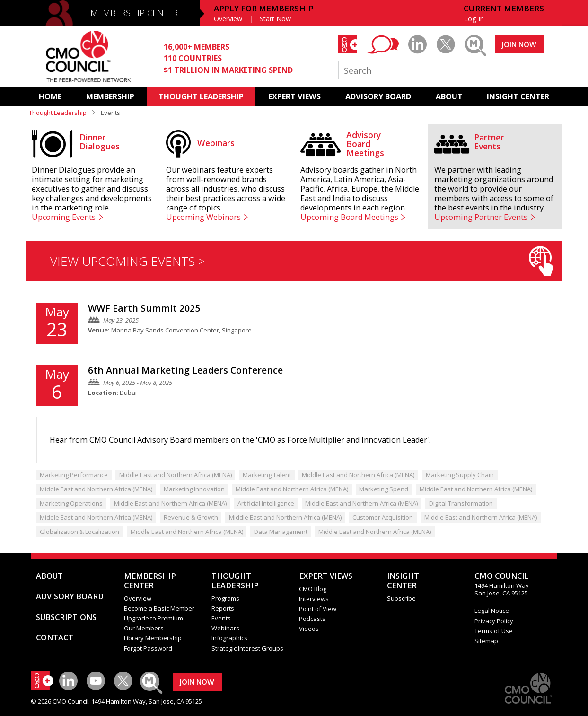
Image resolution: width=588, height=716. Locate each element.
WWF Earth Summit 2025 (144, 308)
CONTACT (55, 637)
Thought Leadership (58, 113)
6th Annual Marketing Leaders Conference (185, 370)
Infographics (229, 638)
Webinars (225, 628)
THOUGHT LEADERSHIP (201, 96)
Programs (225, 598)
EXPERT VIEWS (294, 96)
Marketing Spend (384, 489)
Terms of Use (494, 631)
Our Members (144, 628)
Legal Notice (492, 611)
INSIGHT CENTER (518, 96)
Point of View (318, 609)
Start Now (275, 19)
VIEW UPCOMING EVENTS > (302, 261)
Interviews (314, 599)
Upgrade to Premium (154, 618)
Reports (223, 608)
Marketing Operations (71, 503)
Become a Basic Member (159, 608)
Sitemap (486, 641)
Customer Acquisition (383, 517)
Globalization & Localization (79, 532)
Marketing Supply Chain (460, 475)
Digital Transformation (461, 503)
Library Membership (153, 638)
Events (221, 618)
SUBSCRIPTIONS (66, 617)
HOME (50, 96)
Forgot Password (148, 648)
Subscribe (401, 598)
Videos (309, 629)
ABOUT (449, 96)
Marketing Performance (74, 475)
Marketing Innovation (194, 489)
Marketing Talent (267, 475)
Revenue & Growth (191, 517)
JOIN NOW (519, 44)
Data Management (281, 532)
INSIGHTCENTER (403, 581)
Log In (474, 19)
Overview (228, 19)
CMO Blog (313, 589)
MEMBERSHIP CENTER (134, 13)
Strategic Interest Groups (247, 648)
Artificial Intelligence (266, 503)
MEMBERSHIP (110, 96)
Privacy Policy (494, 621)
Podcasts (312, 619)
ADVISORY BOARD (378, 96)
